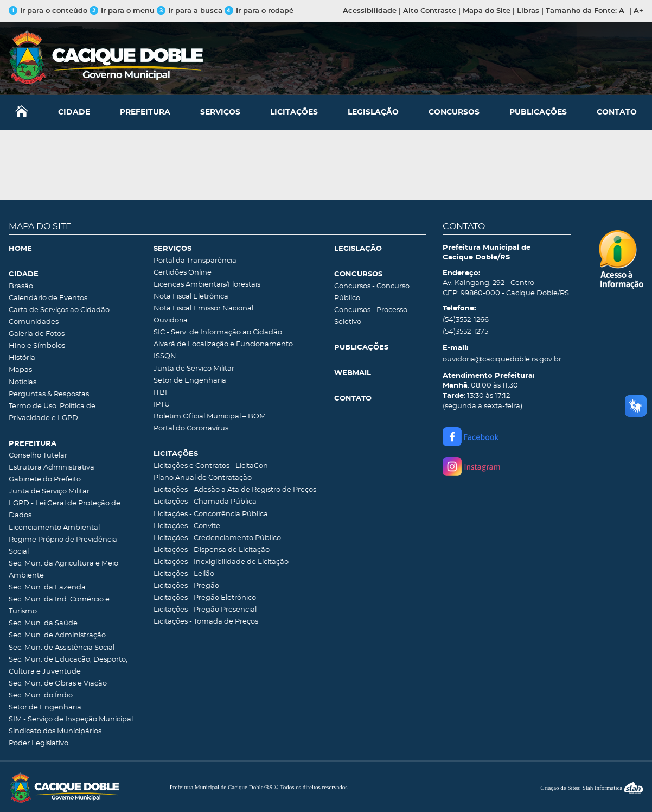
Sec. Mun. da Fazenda (47, 588)
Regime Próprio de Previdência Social (63, 546)
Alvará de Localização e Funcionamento (223, 344)
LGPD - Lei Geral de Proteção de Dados (65, 509)
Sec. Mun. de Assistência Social (62, 648)
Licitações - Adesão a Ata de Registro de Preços (235, 490)
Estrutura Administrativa (52, 468)
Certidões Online (183, 273)
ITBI (160, 393)
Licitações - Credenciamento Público (217, 538)
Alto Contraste (430, 11)
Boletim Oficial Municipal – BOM (210, 417)
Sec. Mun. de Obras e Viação (58, 684)
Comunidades (34, 322)
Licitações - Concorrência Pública (211, 514)
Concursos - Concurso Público (372, 292)
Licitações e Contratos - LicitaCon (211, 466)
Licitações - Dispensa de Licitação (212, 550)
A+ (638, 11)
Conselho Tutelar (38, 456)
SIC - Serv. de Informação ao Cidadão (218, 332)
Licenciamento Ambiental (54, 528)
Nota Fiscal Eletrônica (191, 297)
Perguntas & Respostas (49, 394)
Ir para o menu (123, 11)
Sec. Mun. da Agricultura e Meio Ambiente (63, 570)
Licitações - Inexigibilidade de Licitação (221, 562)
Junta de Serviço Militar (49, 491)
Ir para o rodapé (259, 11)
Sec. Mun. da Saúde (43, 623)
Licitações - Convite (187, 526)
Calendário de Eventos (48, 298)
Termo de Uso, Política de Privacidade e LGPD (52, 412)
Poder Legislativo (39, 743)
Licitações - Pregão (186, 586)
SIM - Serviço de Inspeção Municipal (71, 719)
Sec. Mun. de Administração (57, 635)
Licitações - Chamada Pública (205, 502)
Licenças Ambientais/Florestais (207, 285)
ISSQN (165, 356)
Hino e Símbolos (37, 346)
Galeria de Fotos (37, 334)
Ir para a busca (190, 11)
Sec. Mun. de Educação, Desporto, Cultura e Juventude (68, 666)
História (22, 358)
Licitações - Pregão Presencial (205, 610)
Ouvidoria (171, 321)
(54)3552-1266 (466, 320)
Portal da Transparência (195, 261)
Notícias (23, 382)
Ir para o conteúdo (48, 11)
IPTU (162, 405)
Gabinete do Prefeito (45, 480)
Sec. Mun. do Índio (41, 696)
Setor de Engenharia (45, 708)
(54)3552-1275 (465, 332)
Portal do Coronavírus (191, 429)
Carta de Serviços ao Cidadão (59, 310)
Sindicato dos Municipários (55, 731)
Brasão (21, 286)
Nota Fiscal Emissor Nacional (203, 309)
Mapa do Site (487, 11)
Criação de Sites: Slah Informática (592, 788)
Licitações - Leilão (184, 574)
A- (623, 11)
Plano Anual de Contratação (203, 478)
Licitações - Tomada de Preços (206, 622)
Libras (528, 11)
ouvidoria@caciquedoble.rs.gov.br (502, 360)
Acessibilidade (370, 11)
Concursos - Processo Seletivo (371, 316)
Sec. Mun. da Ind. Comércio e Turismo (59, 605)
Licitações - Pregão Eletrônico (205, 598)
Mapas (20, 370)
